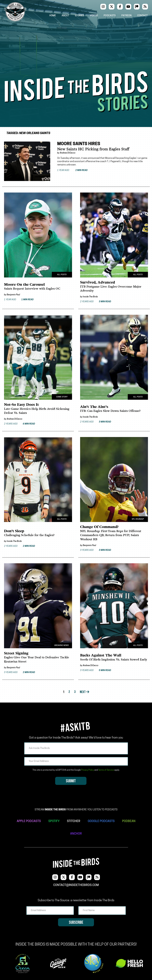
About (65, 16)
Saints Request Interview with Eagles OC (32, 289)
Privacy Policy (88, 770)
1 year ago (73, 170)
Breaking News (61, 645)
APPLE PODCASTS (29, 821)
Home (52, 16)
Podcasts (110, 16)
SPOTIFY (54, 821)
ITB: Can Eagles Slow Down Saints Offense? (110, 411)
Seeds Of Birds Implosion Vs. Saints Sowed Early (114, 659)
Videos (94, 16)
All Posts (62, 275)
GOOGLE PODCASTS (101, 821)
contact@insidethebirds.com (76, 885)
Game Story (62, 397)
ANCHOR (76, 834)
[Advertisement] (76, 50)
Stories (79, 16)
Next (85, 692)
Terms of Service (106, 770)
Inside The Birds (90, 297)
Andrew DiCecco (68, 153)
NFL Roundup (138, 519)
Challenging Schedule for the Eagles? (29, 535)
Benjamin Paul (13, 295)
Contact (143, 16)
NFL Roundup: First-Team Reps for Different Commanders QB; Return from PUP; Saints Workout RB (111, 535)
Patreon (127, 16)
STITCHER (74, 821)
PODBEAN (129, 821)
